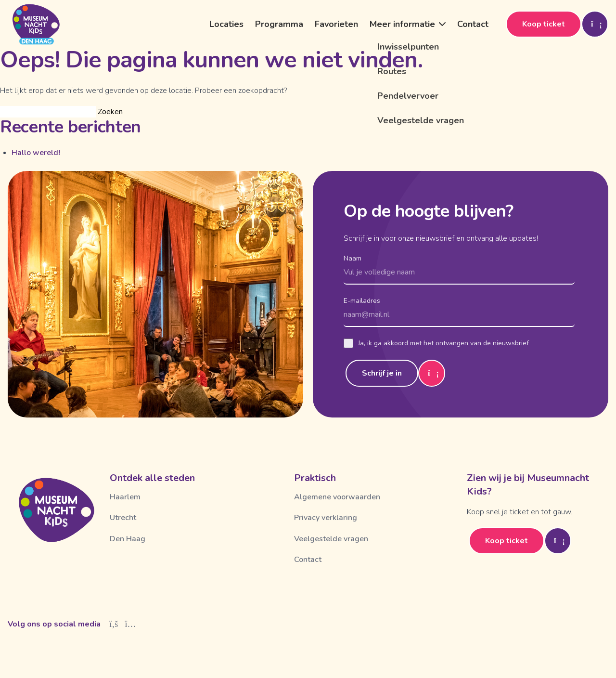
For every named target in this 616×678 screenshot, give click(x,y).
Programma (279, 24)
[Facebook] (114, 624)
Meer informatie (402, 24)
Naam (353, 258)
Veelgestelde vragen (331, 539)
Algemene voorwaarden (337, 497)
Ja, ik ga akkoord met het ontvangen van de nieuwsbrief (436, 343)
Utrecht (123, 518)
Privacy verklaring (326, 518)
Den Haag (128, 539)
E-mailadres (362, 301)
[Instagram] (131, 624)
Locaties (226, 24)
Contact (473, 24)
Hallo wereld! (36, 153)
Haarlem (125, 497)
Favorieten (336, 24)
